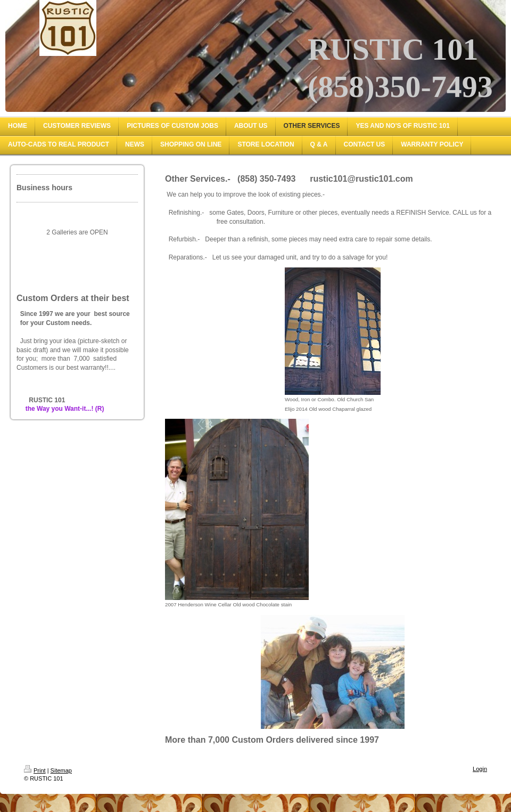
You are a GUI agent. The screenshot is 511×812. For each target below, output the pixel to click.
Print (35, 770)
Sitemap (61, 770)
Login (480, 769)
